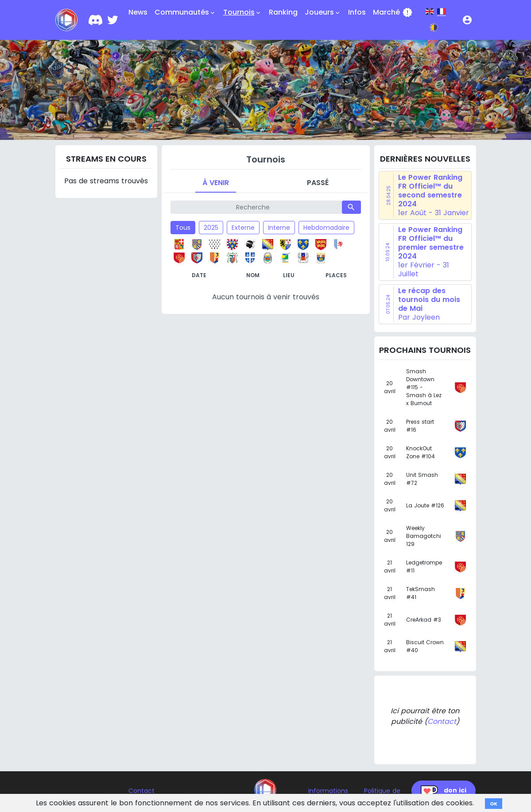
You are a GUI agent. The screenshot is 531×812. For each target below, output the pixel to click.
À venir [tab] (216, 183)
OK (494, 804)
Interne (279, 228)
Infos (357, 12)
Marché (393, 12)
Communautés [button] (185, 12)
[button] (467, 20)
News (138, 12)
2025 (211, 228)
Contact (442, 721)
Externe (243, 228)
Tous (183, 228)
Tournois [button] (242, 12)
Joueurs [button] (323, 12)
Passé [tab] (318, 183)
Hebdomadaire (326, 228)
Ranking (283, 12)
